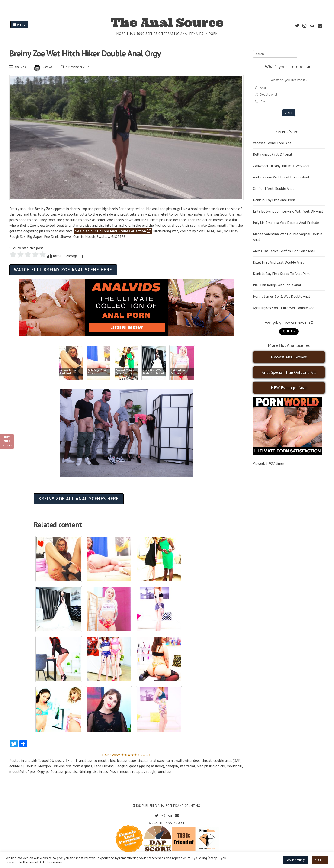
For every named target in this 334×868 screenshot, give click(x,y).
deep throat (202, 760)
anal (82, 760)
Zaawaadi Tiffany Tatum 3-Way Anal (281, 166)
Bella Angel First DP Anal (272, 154)
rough (151, 771)
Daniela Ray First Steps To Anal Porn (281, 274)
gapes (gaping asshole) (147, 766)
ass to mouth (98, 760)
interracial (187, 766)
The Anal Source (167, 23)
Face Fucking (104, 766)
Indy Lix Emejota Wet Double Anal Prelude (286, 223)
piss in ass (100, 771)
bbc (113, 760)
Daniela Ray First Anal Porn (274, 200)
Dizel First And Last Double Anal (278, 262)
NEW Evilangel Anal (289, 388)
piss (68, 771)
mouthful (234, 766)
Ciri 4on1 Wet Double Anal (273, 188)
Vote (289, 113)
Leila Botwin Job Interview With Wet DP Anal (288, 211)
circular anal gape (151, 760)
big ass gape (127, 760)
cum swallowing (179, 760)
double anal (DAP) (227, 760)
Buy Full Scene (8, 441)
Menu (19, 24)
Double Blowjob (38, 766)
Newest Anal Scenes (289, 357)
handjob (172, 766)
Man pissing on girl (211, 766)
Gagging (121, 766)
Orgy (41, 771)
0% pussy (57, 760)
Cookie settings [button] (295, 860)
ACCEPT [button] (320, 860)
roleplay (138, 771)
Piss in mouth (120, 771)
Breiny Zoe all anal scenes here (79, 499)
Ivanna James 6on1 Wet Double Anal (281, 296)
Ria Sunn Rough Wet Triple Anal (277, 285)
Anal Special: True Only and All (289, 372)
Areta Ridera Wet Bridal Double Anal (281, 177)
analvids (20, 67)
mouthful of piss (22, 771)
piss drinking (82, 771)
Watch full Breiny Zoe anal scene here (63, 269)
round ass (164, 771)
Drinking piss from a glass (72, 766)
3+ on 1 (71, 760)
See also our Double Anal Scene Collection (113, 231)
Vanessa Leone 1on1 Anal (273, 143)
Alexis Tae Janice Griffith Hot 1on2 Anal (284, 251)
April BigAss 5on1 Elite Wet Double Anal (284, 308)
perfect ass (55, 771)
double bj (16, 766)
